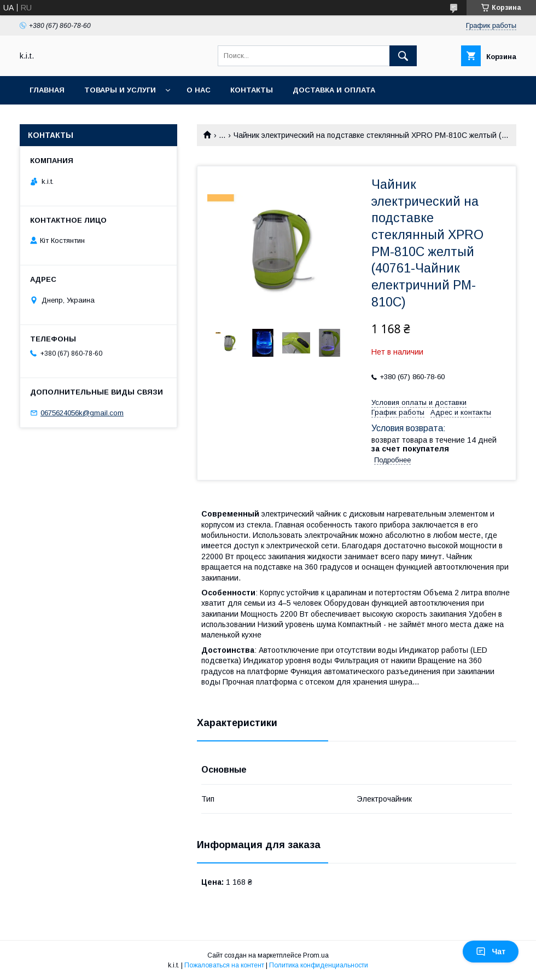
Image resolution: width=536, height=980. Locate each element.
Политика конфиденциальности (319, 965)
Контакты (252, 90)
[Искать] (403, 56)
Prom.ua (316, 955)
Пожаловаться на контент (224, 965)
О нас (199, 90)
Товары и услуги (120, 90)
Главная (47, 90)
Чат (491, 952)
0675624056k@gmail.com (82, 413)
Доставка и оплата (334, 90)
